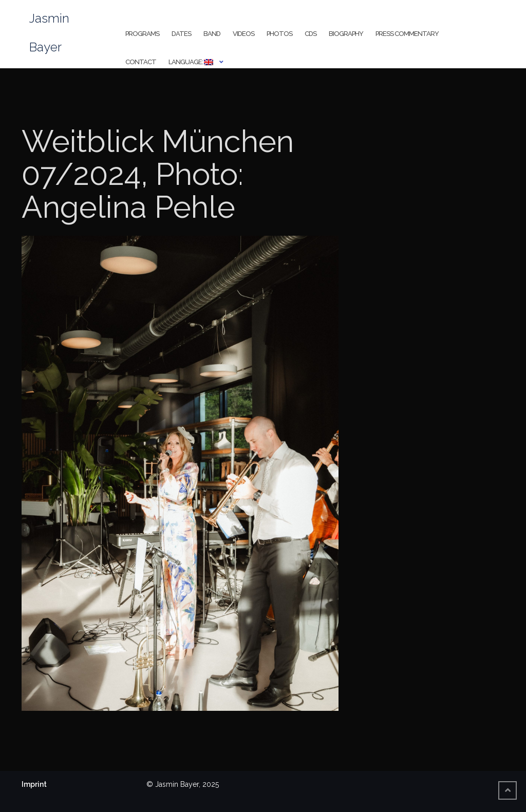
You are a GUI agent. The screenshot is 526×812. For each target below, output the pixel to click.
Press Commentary (407, 34)
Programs (142, 34)
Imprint (34, 784)
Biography (346, 34)
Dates (181, 34)
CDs (311, 34)
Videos (243, 34)
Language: (191, 62)
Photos (279, 34)
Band (212, 34)
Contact (141, 62)
